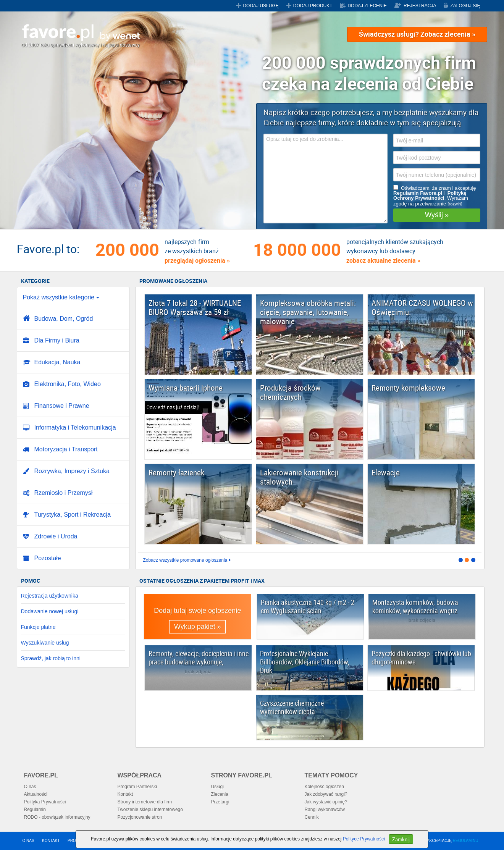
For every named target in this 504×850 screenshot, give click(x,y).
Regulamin (35, 810)
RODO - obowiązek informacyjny (57, 817)
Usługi (217, 787)
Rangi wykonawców (325, 810)
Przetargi (220, 802)
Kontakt (125, 794)
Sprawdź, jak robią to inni (51, 658)
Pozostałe (48, 558)
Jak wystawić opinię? (326, 802)
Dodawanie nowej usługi (50, 611)
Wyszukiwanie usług (45, 643)
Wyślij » (437, 215)
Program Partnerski (137, 787)
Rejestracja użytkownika (50, 596)
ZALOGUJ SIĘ (465, 6)
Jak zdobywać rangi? (326, 794)
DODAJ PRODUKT (313, 6)
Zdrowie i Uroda (56, 536)
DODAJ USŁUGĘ (261, 6)
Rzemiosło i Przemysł (64, 493)
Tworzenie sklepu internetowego (150, 810)
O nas (30, 787)
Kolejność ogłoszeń (324, 787)
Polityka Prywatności (45, 802)
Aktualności (36, 794)
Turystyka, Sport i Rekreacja (73, 515)
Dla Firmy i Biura (57, 340)
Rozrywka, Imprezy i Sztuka (72, 471)
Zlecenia (220, 794)
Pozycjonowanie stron (140, 817)
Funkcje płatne (38, 627)
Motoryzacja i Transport (66, 449)
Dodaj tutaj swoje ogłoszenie (197, 620)
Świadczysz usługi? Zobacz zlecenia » (417, 34)
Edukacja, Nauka (57, 362)
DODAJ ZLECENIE (367, 6)
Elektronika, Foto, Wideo (68, 384)
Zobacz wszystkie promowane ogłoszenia (185, 560)
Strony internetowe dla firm (145, 802)
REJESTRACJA (420, 6)
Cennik (312, 817)
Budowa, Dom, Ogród (64, 319)
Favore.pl (81, 32)
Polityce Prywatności (364, 839)
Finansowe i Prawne (62, 406)
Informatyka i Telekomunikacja (75, 427)
